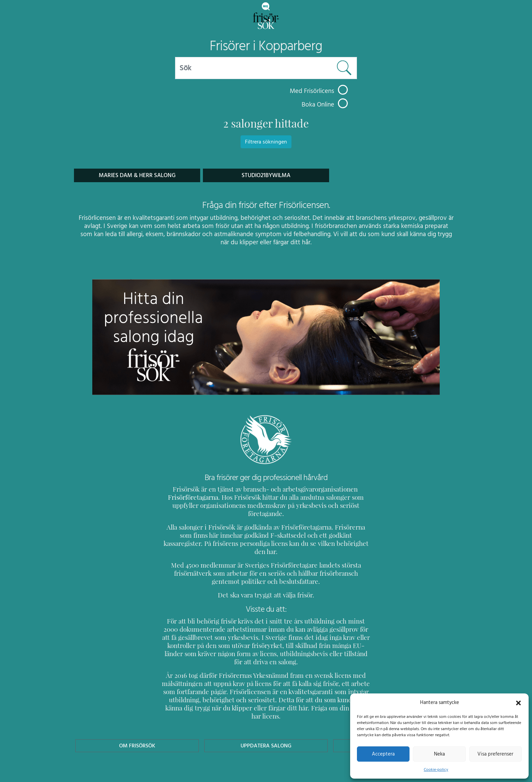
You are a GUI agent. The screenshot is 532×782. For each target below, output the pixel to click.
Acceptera (383, 754)
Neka (439, 754)
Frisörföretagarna (186, 497)
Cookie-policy (436, 769)
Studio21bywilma (266, 175)
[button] (518, 702)
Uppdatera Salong (266, 713)
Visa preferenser (495, 754)
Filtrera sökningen (266, 142)
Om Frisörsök (137, 713)
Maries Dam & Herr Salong (137, 175)
